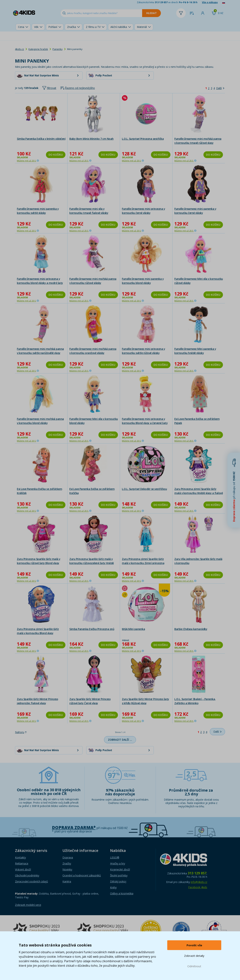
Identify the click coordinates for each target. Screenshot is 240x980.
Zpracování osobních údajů (31, 881)
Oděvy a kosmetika (122, 893)
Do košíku (56, 155)
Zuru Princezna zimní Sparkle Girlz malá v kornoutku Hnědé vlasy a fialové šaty (199, 493)
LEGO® (115, 857)
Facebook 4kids (198, 887)
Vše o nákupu (210, 2)
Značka (72, 27)
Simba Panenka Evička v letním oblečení (41, 139)
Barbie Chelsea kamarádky (191, 629)
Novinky (67, 869)
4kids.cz (19, 49)
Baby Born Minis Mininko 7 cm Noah (91, 139)
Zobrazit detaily (194, 956)
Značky (67, 863)
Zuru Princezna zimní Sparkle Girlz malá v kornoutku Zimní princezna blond (143, 563)
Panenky (58, 49)
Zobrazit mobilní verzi (28, 905)
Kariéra (67, 881)
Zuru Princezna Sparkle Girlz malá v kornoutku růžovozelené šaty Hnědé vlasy (92, 563)
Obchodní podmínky (27, 875)
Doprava (68, 857)
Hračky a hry (118, 863)
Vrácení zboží (23, 869)
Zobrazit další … (120, 740)
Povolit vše (194, 945)
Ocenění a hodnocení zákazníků (82, 875)
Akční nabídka (119, 27)
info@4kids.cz (199, 882)
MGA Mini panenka (133, 629)
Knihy (113, 887)
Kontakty (20, 857)
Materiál (142, 27)
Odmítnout (194, 966)
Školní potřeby (119, 875)
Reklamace (22, 863)
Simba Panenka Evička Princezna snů (92, 629)
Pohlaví (53, 27)
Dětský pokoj (118, 881)
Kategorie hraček (38, 49)
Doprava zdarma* (74, 827)
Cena (21, 27)
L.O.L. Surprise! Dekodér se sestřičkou (144, 489)
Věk (36, 27)
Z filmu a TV (93, 27)
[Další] (220, 88)
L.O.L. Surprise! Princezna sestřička (143, 139)
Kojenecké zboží (120, 869)
